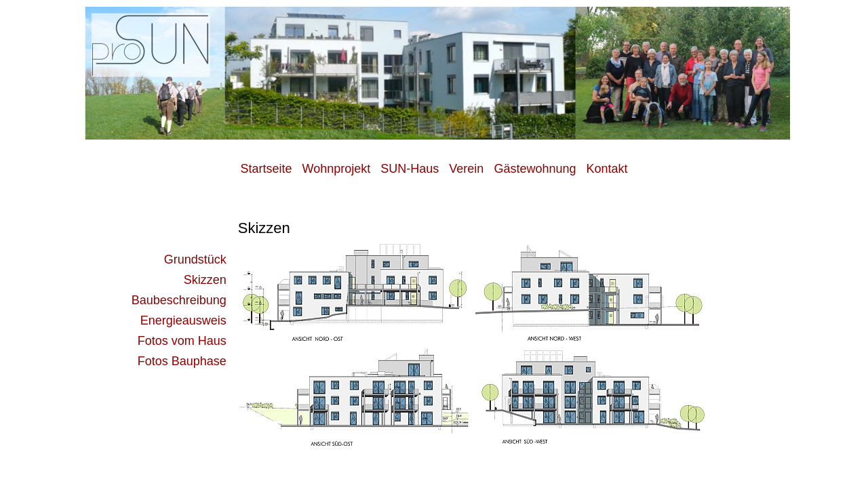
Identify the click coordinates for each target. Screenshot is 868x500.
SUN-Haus (410, 169)
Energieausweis (183, 320)
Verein (466, 169)
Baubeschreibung (179, 300)
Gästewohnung (535, 169)
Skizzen (205, 280)
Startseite (268, 169)
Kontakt (607, 169)
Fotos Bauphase (182, 361)
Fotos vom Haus (182, 341)
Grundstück (195, 259)
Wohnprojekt (337, 169)
